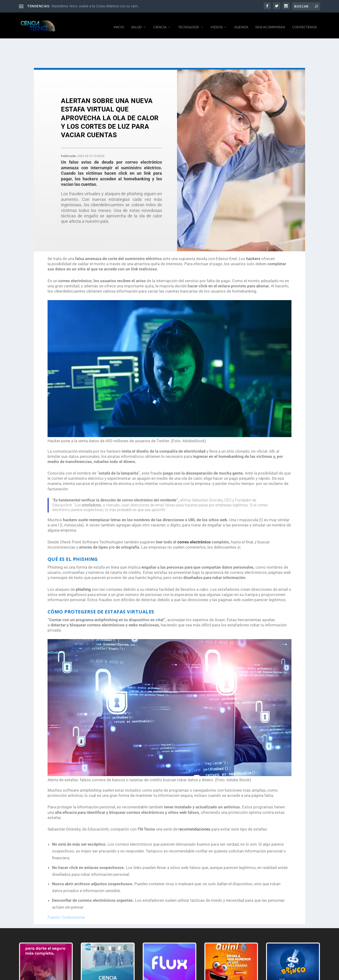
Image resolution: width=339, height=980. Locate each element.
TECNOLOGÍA (189, 24)
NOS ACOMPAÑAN (270, 24)
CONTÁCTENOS (304, 24)
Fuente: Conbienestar (66, 914)
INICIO (119, 24)
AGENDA (241, 24)
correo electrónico (194, 538)
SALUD (136, 24)
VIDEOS (217, 24)
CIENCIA (160, 24)
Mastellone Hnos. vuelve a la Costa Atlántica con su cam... (95, 6)
